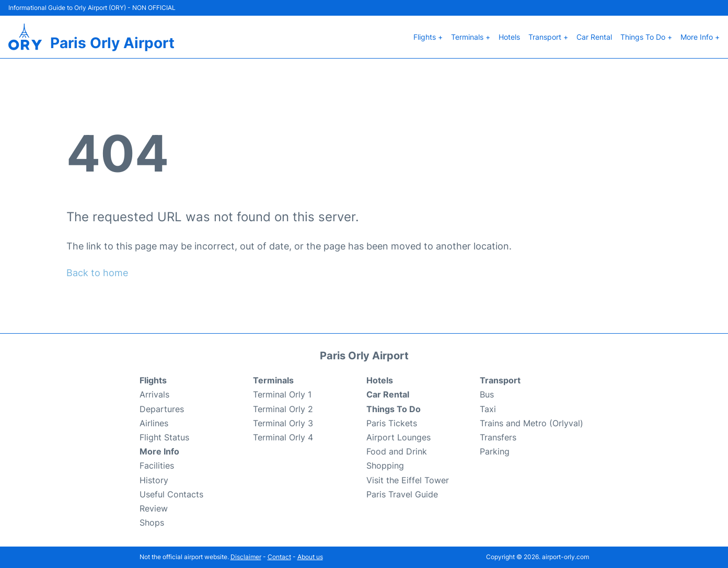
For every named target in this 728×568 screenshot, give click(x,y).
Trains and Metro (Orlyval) (531, 423)
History (154, 480)
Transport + (548, 37)
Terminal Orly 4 (283, 437)
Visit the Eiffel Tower (408, 480)
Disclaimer (246, 557)
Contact (279, 557)
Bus (487, 394)
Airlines (154, 423)
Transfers (498, 437)
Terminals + (471, 37)
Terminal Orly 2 (283, 409)
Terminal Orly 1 (282, 394)
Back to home (97, 273)
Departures (162, 409)
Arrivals (154, 394)
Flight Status (164, 437)
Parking (495, 451)
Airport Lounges (398, 437)
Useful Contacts (171, 494)
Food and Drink (397, 451)
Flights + (428, 37)
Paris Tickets (392, 423)
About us (310, 557)
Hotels (509, 37)
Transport (500, 380)
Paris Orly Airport (112, 43)
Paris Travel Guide (402, 494)
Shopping (385, 465)
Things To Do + (646, 37)
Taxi (488, 409)
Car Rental (594, 37)
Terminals (273, 380)
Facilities (157, 465)
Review (154, 508)
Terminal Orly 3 (283, 423)
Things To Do (394, 409)
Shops (152, 522)
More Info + (700, 37)
